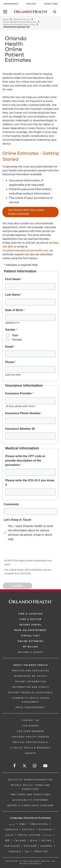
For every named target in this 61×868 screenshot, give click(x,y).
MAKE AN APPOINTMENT (31, 630)
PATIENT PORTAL (30, 625)
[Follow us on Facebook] (15, 766)
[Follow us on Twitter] (24, 766)
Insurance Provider (18, 393)
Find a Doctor (30, 619)
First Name (13, 279)
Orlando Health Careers (31, 737)
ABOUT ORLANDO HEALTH (31, 665)
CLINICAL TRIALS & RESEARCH (31, 748)
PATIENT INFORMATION (31, 682)
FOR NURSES (31, 726)
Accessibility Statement (31, 800)
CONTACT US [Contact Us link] (31, 720)
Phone (10, 362)
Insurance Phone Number (23, 413)
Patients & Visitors (22, 19)
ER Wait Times (51, 4)
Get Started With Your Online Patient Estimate (26, 212)
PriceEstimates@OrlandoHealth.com (25, 251)
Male (15, 335)
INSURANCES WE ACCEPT (30, 676)
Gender (10, 330)
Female (17, 340)
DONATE (31, 753)
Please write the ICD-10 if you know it (30, 483)
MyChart (31, 4)
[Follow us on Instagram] (35, 766)
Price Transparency (31, 707)
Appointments (11, 4)
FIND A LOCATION (30, 614)
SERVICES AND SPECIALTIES (31, 671)
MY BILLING (31, 647)
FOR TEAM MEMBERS (31, 731)
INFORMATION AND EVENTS (30, 687)
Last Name (13, 295)
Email (9, 347)
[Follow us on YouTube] (46, 766)
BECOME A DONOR (31, 652)
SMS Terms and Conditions (31, 795)
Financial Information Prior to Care (19, 25)
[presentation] (28, 550)
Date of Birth (14, 310)
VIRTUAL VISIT (30, 636)
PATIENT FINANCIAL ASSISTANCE (31, 693)
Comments (11, 504)
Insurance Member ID (20, 429)
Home (6, 19)
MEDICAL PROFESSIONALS (30, 742)
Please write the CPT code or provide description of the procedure (25, 461)
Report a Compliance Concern (30, 806)
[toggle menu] (6, 12)
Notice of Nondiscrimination (30, 780)
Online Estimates (31, 641)
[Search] (54, 12)
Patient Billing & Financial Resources (20, 22)
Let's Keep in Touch (17, 520)
